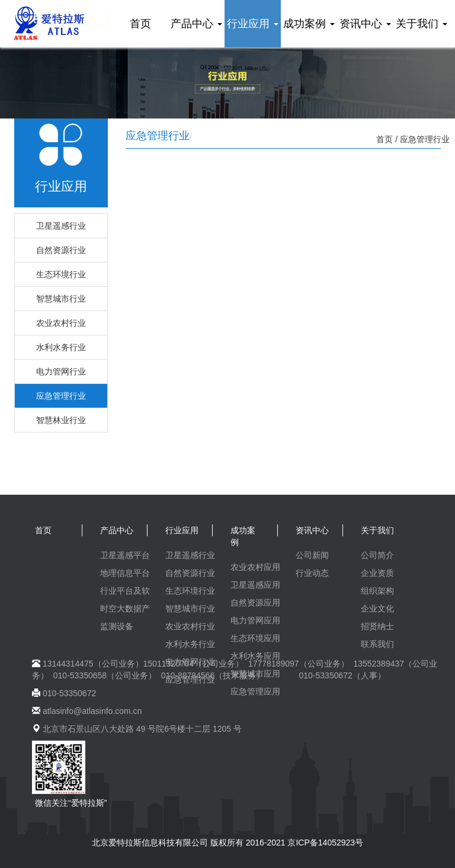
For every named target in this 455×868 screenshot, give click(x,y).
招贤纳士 (377, 626)
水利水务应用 (255, 656)
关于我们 (422, 24)
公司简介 (377, 555)
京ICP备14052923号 (325, 843)
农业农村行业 (61, 323)
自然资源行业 (61, 250)
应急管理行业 (61, 396)
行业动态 (312, 573)
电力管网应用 (255, 620)
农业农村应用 (255, 567)
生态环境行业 (61, 274)
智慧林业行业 (61, 420)
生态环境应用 (255, 638)
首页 (140, 24)
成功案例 (309, 24)
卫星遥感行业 (61, 226)
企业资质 (377, 573)
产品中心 (196, 24)
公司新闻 (312, 555)
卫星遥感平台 (125, 555)
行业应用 (253, 24)
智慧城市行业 (61, 299)
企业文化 (377, 608)
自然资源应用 (255, 603)
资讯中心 (365, 24)
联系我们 (377, 644)
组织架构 (377, 591)
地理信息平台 (125, 573)
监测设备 (117, 626)
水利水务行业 (61, 347)
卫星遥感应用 (255, 585)
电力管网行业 (61, 371)
